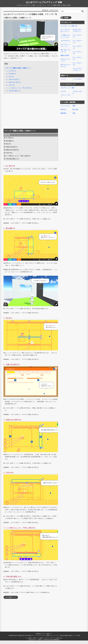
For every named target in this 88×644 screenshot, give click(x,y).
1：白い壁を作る (12, 74)
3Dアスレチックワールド (66, 64)
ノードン (63, 77)
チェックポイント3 (77, 47)
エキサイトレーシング (65, 59)
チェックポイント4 (77, 52)
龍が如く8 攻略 (17, 639)
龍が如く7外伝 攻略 (26, 639)
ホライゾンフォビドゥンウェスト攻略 (40, 639)
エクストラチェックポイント (77, 68)
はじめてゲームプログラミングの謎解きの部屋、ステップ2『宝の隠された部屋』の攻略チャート (30, 18)
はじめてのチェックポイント (77, 30)
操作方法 (63, 107)
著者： (39, 641)
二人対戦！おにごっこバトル (65, 36)
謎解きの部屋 (65, 55)
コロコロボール (65, 40)
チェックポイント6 (77, 63)
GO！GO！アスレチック (65, 50)
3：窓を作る (10, 80)
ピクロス (63, 90)
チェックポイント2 (77, 41)
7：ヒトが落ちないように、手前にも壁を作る (19, 91)
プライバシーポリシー (50, 641)
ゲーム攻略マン (29, 641)
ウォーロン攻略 (76, 639)
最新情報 (63, 111)
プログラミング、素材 (67, 86)
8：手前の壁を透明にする (14, 94)
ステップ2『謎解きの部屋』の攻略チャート (18, 72)
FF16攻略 (11, 639)
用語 (74, 111)
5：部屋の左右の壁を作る (14, 86)
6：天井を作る (11, 89)
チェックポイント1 (77, 36)
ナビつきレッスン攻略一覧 (69, 26)
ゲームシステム (65, 104)
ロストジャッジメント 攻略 (56, 639)
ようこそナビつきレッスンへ (65, 30)
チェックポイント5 (77, 57)
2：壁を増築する (12, 77)
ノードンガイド (77, 77)
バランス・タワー (65, 94)
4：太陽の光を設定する (13, 83)
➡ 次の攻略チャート (11, 601)
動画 (74, 104)
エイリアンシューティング (65, 45)
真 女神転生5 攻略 (67, 639)
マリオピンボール (77, 91)
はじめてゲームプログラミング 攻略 (44, 2)
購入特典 (75, 107)
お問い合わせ (59, 641)
